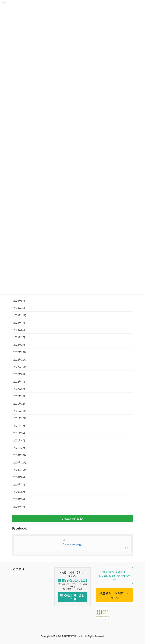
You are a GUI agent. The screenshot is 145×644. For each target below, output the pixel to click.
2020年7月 (19, 484)
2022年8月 (19, 374)
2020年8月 (19, 477)
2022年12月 (20, 352)
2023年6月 (19, 330)
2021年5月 (19, 433)
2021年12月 (20, 404)
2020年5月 (19, 499)
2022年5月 (19, 389)
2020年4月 (19, 507)
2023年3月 (19, 337)
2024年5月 (19, 301)
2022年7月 (19, 382)
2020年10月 (20, 470)
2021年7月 (19, 426)
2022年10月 (20, 367)
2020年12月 (20, 455)
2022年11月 (20, 359)
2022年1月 (19, 396)
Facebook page (73, 544)
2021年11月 (20, 411)
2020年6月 (19, 492)
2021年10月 (20, 418)
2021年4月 (19, 440)
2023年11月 (20, 315)
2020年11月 (20, 462)
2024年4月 (19, 308)
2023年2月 (19, 345)
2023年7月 (19, 323)
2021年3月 (19, 448)
